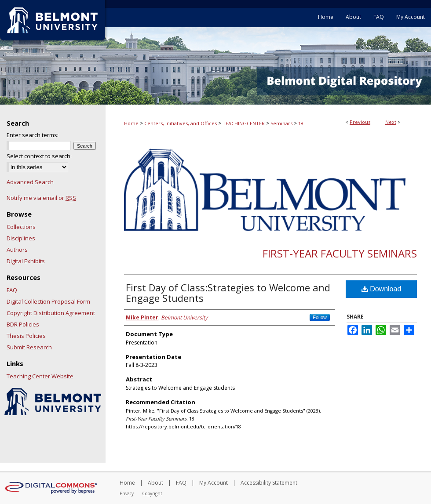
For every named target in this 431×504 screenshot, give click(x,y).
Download (382, 289)
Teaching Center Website (40, 376)
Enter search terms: (33, 135)
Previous (360, 122)
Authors (17, 250)
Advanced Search (30, 182)
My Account (214, 483)
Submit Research (29, 347)
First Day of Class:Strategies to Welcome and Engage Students (228, 293)
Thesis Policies (26, 336)
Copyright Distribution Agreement (51, 313)
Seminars (281, 123)
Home (131, 123)
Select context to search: (39, 156)
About (155, 483)
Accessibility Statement (269, 483)
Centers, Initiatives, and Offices (181, 123)
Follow (320, 317)
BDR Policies (23, 324)
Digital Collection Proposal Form (48, 301)
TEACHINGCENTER (244, 123)
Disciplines (21, 238)
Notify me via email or (41, 198)
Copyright (152, 493)
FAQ (12, 290)
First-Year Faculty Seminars (340, 253)
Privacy (127, 493)
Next (391, 122)
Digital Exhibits (26, 261)
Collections (21, 227)
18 (301, 123)
